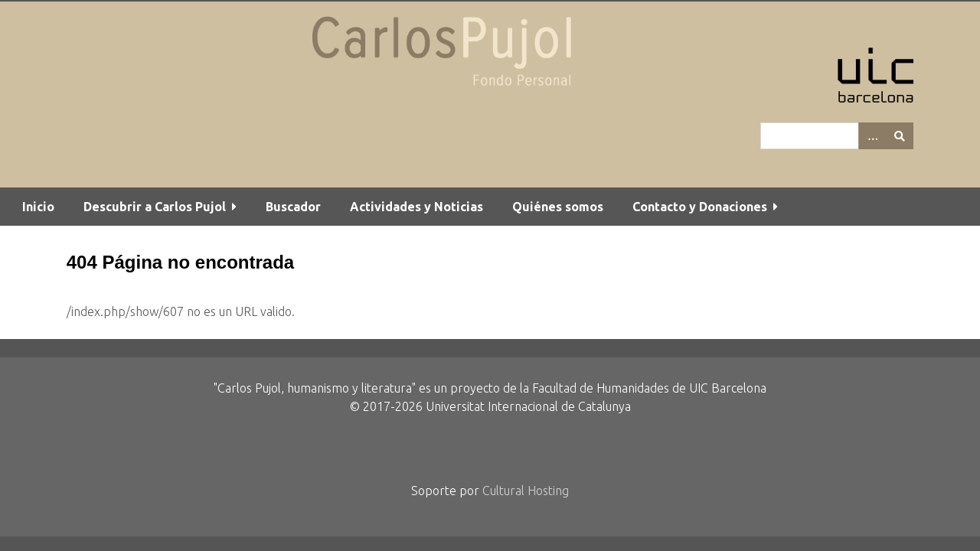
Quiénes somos (558, 207)
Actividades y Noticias (416, 207)
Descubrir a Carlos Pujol (155, 207)
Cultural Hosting (526, 491)
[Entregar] (900, 136)
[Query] (837, 136)
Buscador (293, 207)
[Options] (872, 136)
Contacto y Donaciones (700, 207)
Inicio (38, 207)
